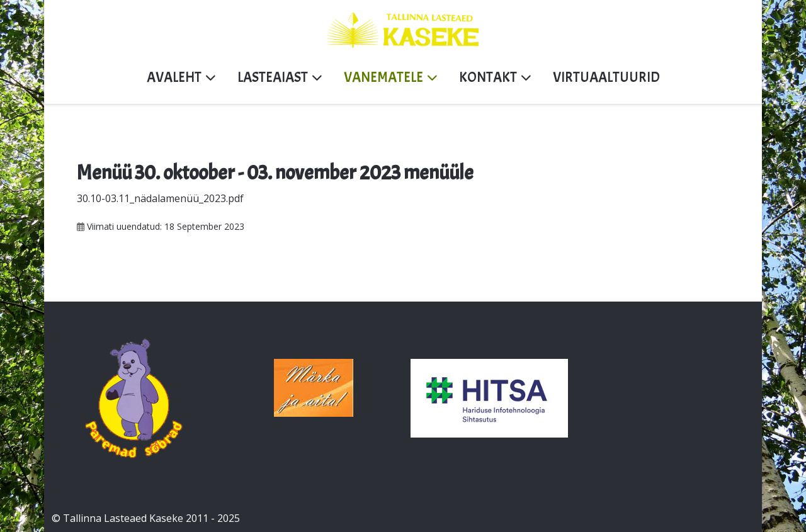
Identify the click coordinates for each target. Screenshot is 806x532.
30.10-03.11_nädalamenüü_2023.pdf (160, 198)
